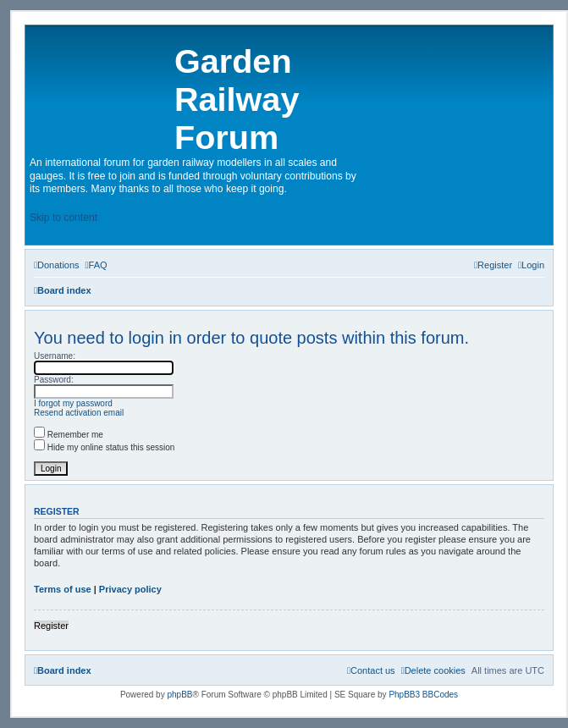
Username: (55, 356)
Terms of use (63, 589)
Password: (54, 380)
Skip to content (63, 218)
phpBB (179, 695)
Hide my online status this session (104, 447)
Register (51, 626)
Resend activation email (79, 413)
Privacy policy (130, 589)
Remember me (69, 435)
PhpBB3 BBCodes (423, 695)
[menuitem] (57, 265)
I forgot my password (73, 403)
